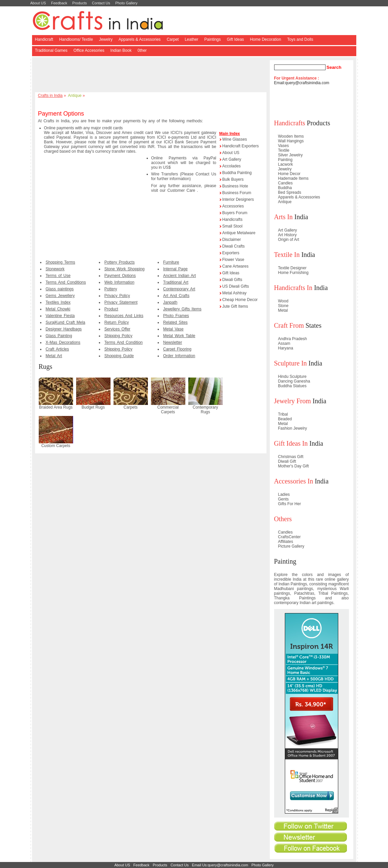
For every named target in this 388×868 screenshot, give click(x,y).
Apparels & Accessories (140, 39)
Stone (283, 306)
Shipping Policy (119, 336)
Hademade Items (293, 178)
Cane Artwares (236, 266)
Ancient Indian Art (180, 276)
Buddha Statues (292, 386)
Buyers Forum (235, 213)
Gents (283, 499)
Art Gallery (232, 159)
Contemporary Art (179, 289)
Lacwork (286, 164)
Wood (283, 301)
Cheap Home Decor (240, 300)
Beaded (285, 419)
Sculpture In (290, 363)
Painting (285, 160)
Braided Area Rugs (56, 407)
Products (80, 3)
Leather (191, 39)
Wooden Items (291, 136)
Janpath (170, 302)
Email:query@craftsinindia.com (302, 83)
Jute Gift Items (235, 306)
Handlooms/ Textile (76, 39)
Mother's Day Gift (294, 466)
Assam (284, 343)
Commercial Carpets (168, 410)
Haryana (286, 348)
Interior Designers (238, 199)
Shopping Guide (119, 356)
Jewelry (106, 39)
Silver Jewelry (290, 155)
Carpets (131, 407)
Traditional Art (176, 282)
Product (111, 309)
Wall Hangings (291, 141)
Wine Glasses (235, 139)
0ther (142, 50)
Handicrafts (233, 220)
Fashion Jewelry (293, 428)
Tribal (283, 414)
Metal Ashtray (235, 293)
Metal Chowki (58, 309)
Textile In (287, 255)
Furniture (171, 262)
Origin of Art (289, 240)
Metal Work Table (179, 336)
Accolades (232, 166)
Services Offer (118, 329)
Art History (287, 235)
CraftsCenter (289, 537)
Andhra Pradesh (293, 339)
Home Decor (289, 174)
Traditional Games (51, 50)
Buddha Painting (237, 173)
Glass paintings (60, 289)
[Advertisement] (152, 75)
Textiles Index (58, 302)
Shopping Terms (61, 262)
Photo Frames (176, 316)
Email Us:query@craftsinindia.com (220, 865)
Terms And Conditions (66, 282)
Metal (283, 310)
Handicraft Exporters (241, 146)
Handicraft (44, 39)
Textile (284, 150)
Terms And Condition (124, 342)
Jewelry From (293, 401)
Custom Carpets (56, 446)
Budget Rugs (93, 407)
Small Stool (233, 226)
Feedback (59, 3)
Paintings (213, 39)
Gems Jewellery (60, 296)
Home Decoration (266, 39)
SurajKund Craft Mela (66, 322)
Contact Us (101, 3)
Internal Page (175, 269)
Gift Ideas (235, 39)
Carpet (173, 39)
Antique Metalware (239, 233)
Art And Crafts (176, 296)
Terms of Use (58, 276)
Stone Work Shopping (125, 269)
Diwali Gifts (232, 280)
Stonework (55, 269)
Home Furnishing (293, 273)
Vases (283, 146)
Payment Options (120, 276)
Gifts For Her (290, 504)
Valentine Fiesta (60, 316)
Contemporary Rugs (205, 410)
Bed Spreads (290, 192)
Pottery (111, 289)
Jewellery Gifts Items (182, 309)
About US (38, 3)
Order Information (179, 356)
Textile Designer (292, 268)
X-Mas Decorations (63, 342)
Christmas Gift (291, 457)
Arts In (283, 217)
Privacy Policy (117, 296)
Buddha (285, 188)
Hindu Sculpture (292, 377)
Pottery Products (120, 262)
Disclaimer (232, 240)
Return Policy (117, 322)
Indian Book (121, 50)
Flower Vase (233, 260)
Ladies (284, 494)
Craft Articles (57, 349)
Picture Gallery (291, 546)
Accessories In (294, 481)
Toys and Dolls (300, 39)
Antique (75, 96)
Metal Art (54, 356)
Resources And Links (124, 316)
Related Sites (175, 322)
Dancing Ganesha (294, 381)
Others (283, 519)
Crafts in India (50, 96)
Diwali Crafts (234, 246)
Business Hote (235, 186)
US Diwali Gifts (236, 286)
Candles (285, 183)
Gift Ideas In (291, 443)
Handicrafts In (293, 288)
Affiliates (286, 542)
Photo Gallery (126, 3)
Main (224, 134)
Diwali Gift (287, 461)
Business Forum (237, 193)
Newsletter (173, 342)
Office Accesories (89, 50)
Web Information (120, 282)
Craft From (289, 325)
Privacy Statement (121, 302)
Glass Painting (59, 336)
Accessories (233, 206)
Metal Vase (173, 329)
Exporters (231, 253)
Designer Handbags (64, 329)
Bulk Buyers (233, 179)
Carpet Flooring (177, 349)
